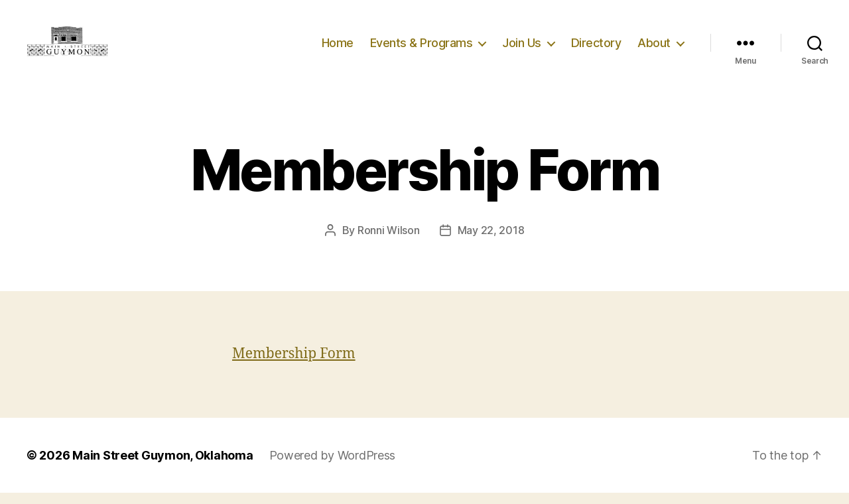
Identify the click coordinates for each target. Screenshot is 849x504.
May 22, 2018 (491, 241)
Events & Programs (422, 48)
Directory (596, 48)
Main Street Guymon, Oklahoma (163, 467)
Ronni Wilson (389, 241)
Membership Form (294, 365)
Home (338, 48)
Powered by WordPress (333, 467)
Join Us (522, 48)
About (654, 48)
